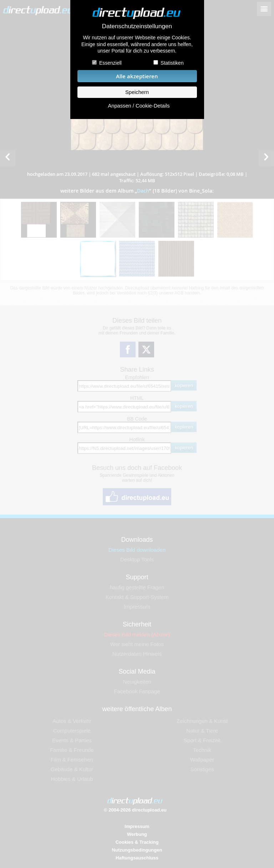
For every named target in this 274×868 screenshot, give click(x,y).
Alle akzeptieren (137, 76)
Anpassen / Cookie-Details (139, 106)
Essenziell (110, 63)
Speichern (137, 92)
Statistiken (172, 63)
